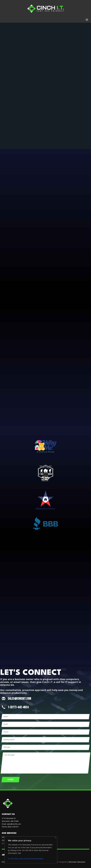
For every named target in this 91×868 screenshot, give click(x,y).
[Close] (55, 838)
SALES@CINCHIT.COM (19, 699)
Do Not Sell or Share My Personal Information (26, 859)
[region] (31, 850)
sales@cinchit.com (14, 824)
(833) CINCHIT (13, 827)
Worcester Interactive (77, 862)
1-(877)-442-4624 (18, 707)
